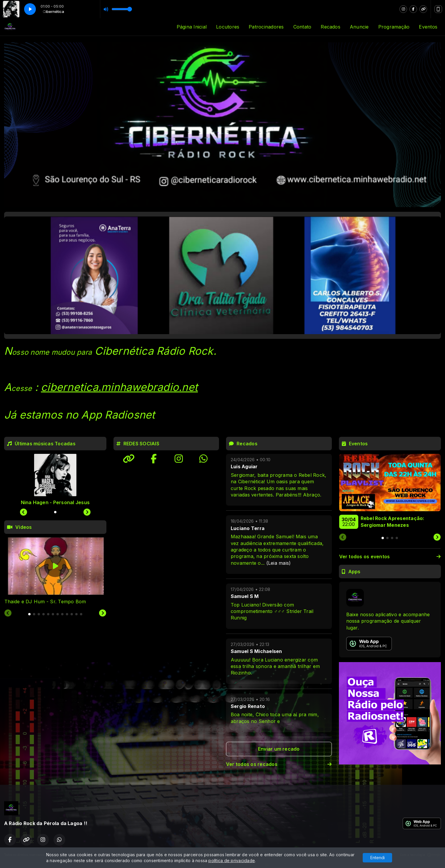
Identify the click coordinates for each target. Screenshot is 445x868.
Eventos (428, 27)
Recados (331, 27)
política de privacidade (232, 860)
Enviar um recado (279, 749)
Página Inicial (192, 27)
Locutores (228, 27)
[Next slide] (103, 613)
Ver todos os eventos (390, 557)
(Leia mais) (279, 563)
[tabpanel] (55, 571)
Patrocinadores (266, 27)
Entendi (378, 858)
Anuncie (359, 27)
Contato (302, 27)
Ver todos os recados (279, 764)
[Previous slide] (8, 613)
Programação (394, 27)
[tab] (29, 614)
